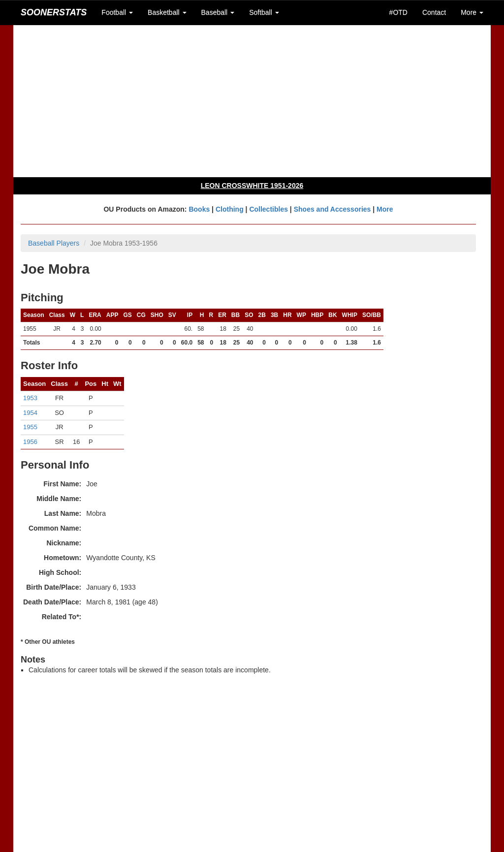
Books (199, 209)
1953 (30, 398)
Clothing (230, 209)
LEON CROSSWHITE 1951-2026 (252, 186)
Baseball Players (54, 243)
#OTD (398, 12)
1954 (30, 413)
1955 (30, 427)
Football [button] (117, 12)
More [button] (472, 12)
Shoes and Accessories (332, 209)
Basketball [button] (167, 12)
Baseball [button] (218, 12)
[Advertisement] (252, 101)
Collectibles (268, 209)
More (385, 209)
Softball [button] (264, 12)
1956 (30, 442)
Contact (434, 12)
